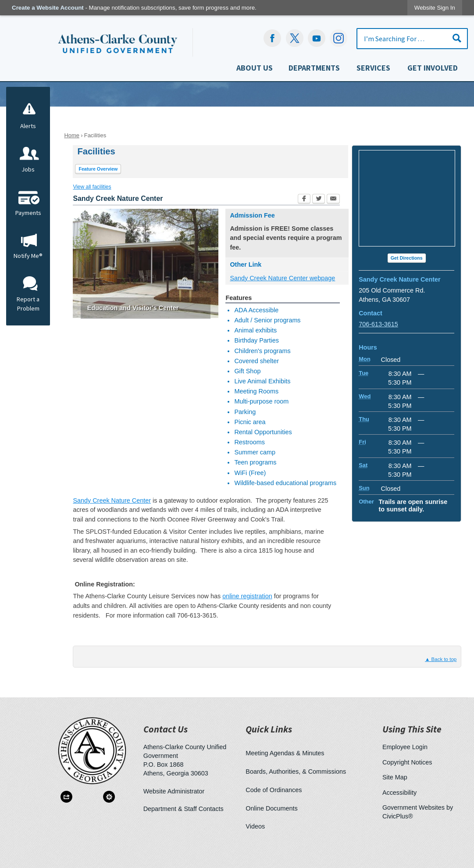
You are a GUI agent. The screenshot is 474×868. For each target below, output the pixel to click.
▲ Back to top (441, 658)
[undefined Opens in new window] (294, 38)
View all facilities (92, 186)
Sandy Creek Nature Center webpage (282, 277)
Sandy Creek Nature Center (112, 500)
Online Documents (271, 807)
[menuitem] (255, 70)
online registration (247, 595)
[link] (435, 8)
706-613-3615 (378, 323)
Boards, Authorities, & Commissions (296, 771)
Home (72, 134)
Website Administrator (174, 790)
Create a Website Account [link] (48, 8)
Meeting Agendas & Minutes (285, 752)
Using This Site (412, 728)
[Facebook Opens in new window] (272, 38)
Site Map (395, 776)
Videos (255, 825)
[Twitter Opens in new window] (319, 199)
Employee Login (405, 746)
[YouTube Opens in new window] (317, 38)
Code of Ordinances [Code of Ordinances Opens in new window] (274, 789)
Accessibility (399, 792)
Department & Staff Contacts (184, 808)
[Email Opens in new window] (333, 199)
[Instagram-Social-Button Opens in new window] (339, 38)
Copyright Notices (407, 761)
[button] (457, 38)
